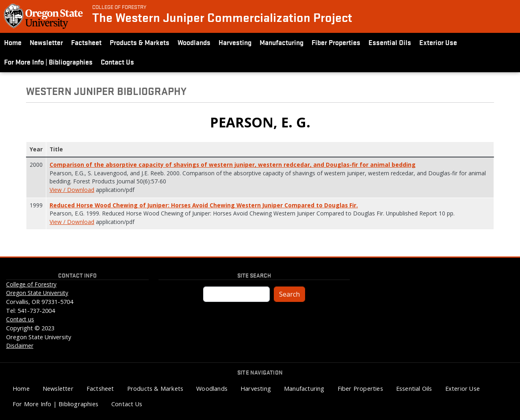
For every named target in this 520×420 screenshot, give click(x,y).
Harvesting (235, 42)
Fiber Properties (336, 42)
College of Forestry (119, 6)
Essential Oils (390, 42)
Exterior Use (438, 42)
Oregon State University (37, 293)
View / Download (72, 190)
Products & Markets (140, 42)
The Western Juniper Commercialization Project (222, 17)
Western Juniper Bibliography (106, 90)
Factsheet (86, 42)
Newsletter (46, 42)
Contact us (20, 319)
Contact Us (117, 61)
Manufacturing (282, 42)
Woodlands (194, 42)
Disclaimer (20, 346)
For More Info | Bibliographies (48, 61)
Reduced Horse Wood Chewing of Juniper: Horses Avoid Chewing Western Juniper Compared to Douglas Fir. (204, 205)
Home (13, 42)
